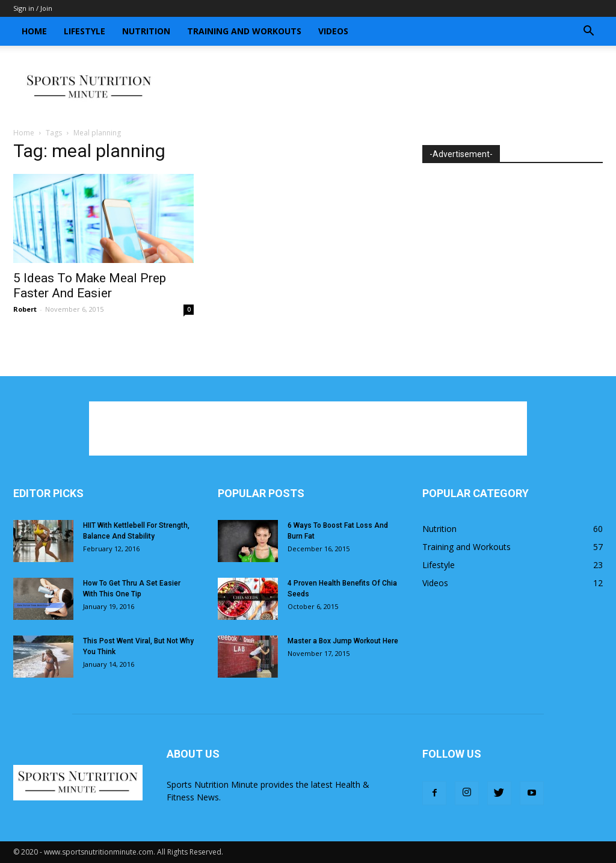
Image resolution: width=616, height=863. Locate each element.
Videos (333, 31)
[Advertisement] (384, 87)
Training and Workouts (244, 31)
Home (34, 31)
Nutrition (146, 31)
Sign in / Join (33, 8)
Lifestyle (85, 31)
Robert (25, 309)
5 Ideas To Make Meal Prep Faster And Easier (90, 286)
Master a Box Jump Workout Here (343, 641)
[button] (588, 32)
